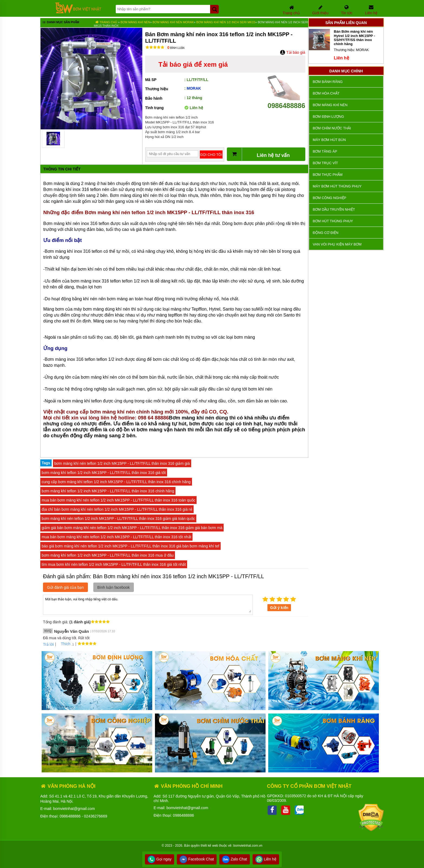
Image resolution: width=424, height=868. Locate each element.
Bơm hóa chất (326, 93)
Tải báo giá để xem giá (193, 64)
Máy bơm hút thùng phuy (337, 186)
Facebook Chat (197, 859)
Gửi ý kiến (279, 608)
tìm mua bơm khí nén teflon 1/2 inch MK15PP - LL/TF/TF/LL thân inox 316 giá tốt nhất (114, 564)
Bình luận (176, 48)
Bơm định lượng (329, 117)
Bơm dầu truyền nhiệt (334, 209)
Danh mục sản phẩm (60, 23)
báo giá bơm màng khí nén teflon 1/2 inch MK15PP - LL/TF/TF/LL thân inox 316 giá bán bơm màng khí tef (130, 546)
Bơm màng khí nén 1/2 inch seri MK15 (226, 22)
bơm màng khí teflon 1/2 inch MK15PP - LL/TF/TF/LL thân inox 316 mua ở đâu (108, 555)
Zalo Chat (235, 859)
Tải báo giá (292, 52)
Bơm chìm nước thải (332, 128)
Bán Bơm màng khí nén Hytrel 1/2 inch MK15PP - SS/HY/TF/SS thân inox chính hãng (355, 38)
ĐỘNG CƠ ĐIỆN (326, 233)
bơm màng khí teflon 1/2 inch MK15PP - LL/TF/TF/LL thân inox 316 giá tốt (104, 473)
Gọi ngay (160, 859)
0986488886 (286, 102)
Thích (64, 644)
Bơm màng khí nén (135, 22)
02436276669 (96, 816)
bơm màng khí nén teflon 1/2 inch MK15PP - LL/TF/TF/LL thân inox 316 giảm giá (122, 463)
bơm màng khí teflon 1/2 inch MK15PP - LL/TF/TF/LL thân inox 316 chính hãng (108, 491)
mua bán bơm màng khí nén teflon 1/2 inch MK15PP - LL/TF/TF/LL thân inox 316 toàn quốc (118, 500)
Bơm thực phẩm (328, 175)
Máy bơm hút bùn (329, 140)
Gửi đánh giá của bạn (65, 587)
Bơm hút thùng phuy (333, 221)
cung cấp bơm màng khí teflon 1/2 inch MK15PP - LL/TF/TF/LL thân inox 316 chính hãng (116, 482)
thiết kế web (209, 846)
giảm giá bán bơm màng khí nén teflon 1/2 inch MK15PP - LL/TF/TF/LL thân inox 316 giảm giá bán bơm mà (132, 528)
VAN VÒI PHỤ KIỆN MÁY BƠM (337, 244)
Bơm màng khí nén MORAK (173, 22)
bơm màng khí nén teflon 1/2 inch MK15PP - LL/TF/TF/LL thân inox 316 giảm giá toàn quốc (118, 519)
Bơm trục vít (325, 163)
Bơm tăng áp (325, 151)
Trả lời (48, 644)
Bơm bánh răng (328, 82)
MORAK (194, 88)
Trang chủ (106, 22)
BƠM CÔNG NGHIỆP (330, 198)
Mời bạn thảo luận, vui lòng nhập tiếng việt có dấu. (148, 604)
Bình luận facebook (114, 587)
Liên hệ (266, 859)
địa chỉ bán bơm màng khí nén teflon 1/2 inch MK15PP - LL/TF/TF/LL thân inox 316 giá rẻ (117, 509)
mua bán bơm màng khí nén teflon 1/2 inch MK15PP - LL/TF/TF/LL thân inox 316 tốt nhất (116, 537)
